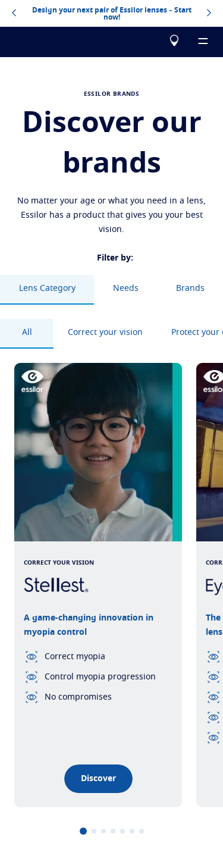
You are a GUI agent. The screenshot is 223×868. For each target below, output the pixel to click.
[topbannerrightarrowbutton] (209, 14)
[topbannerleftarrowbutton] (14, 14)
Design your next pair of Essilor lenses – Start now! (112, 14)
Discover (98, 779)
